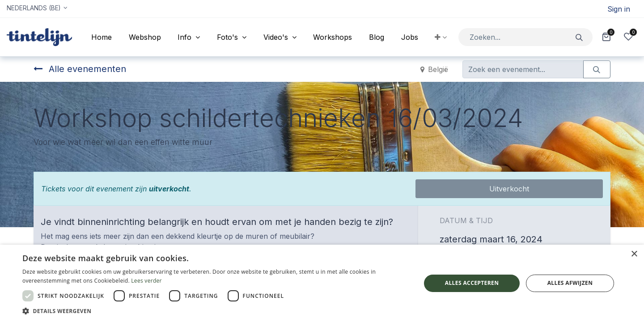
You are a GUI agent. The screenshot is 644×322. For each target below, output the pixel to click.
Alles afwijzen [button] (570, 283)
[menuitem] (102, 37)
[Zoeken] (579, 37)
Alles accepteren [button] (472, 283)
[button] (441, 37)
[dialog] (322, 283)
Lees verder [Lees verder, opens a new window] (146, 281)
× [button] (634, 254)
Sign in (619, 9)
